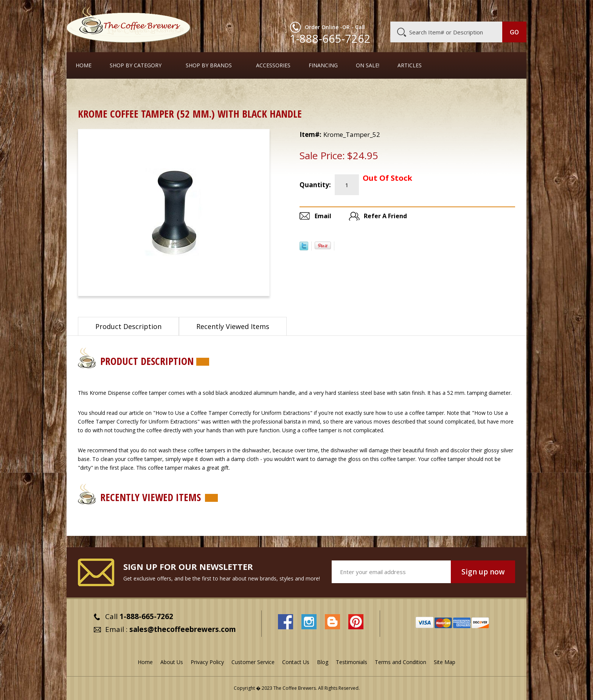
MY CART (512, 9)
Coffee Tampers (173, 92)
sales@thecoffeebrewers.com (183, 629)
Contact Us (296, 662)
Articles (410, 65)
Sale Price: (322, 155)
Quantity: (315, 185)
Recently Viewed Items (233, 326)
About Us (388, 10)
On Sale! (368, 65)
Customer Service (428, 10)
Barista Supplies (123, 92)
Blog (462, 10)
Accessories (273, 65)
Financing (323, 65)
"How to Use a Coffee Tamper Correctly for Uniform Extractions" (233, 413)
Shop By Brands (209, 65)
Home (84, 65)
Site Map (445, 662)
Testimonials (352, 662)
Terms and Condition (401, 662)
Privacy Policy (207, 662)
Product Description (128, 326)
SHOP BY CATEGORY (136, 65)
